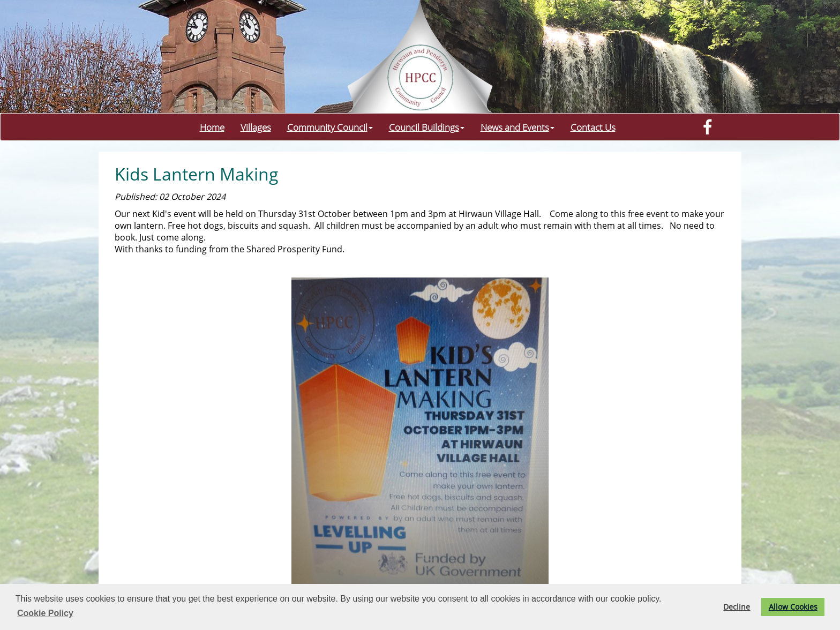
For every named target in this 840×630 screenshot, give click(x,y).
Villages (256, 127)
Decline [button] (737, 607)
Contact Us (593, 127)
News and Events (517, 127)
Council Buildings (427, 127)
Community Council (330, 127)
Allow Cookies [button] (793, 607)
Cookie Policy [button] (45, 613)
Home (212, 127)
